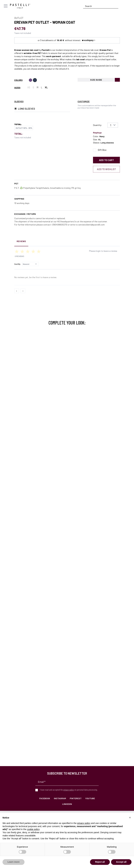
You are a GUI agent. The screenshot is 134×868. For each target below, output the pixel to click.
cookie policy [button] (33, 829)
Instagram (60, 798)
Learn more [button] (14, 862)
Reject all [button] (100, 862)
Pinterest (76, 798)
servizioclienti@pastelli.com (91, 225)
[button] (130, 818)
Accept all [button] (121, 862)
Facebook (45, 798)
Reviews (21, 241)
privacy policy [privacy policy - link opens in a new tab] (84, 823)
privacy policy (69, 790)
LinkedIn (67, 804)
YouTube (90, 798)
